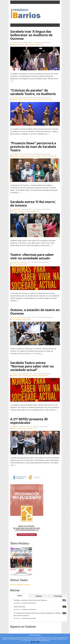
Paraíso (35, 100)
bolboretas (21, 44)
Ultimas (20, 596)
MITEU (14, 428)
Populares (39, 596)
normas (25, 376)
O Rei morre (21, 211)
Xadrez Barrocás (19, 607)
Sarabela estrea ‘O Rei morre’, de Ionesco (33, 203)
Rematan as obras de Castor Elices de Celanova (30, 600)
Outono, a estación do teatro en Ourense (35, 312)
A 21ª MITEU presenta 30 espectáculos (29, 421)
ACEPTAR (35, 642)
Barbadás (15, 156)
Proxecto (44, 156)
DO (25, 100)
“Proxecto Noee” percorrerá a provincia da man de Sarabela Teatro (33, 147)
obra (30, 376)
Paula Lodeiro (17, 317)
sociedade (41, 376)
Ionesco (15, 211)
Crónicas (21, 100)
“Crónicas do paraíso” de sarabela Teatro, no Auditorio (33, 92)
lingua (27, 44)
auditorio (15, 44)
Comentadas (58, 596)
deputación (22, 156)
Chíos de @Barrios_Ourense (20, 585)
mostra (19, 428)
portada (31, 44)
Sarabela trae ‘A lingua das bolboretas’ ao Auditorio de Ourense (31, 35)
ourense (29, 100)
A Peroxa (15, 264)
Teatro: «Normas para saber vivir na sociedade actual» (32, 256)
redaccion (16, 43)
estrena (20, 376)
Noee (27, 156)
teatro (42, 44)
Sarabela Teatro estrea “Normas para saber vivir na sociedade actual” (32, 366)
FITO (14, 319)
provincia (38, 156)
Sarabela (37, 44)
